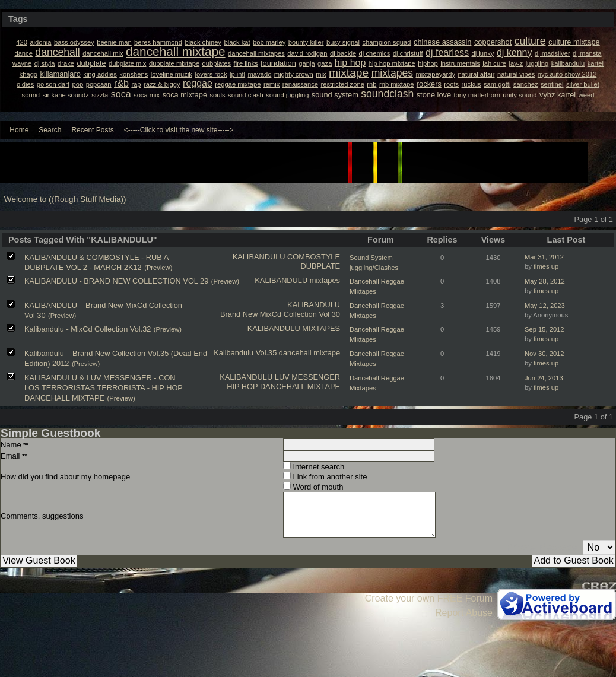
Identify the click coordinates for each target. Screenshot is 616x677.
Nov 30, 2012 (544, 354)
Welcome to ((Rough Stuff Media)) (65, 199)
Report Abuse (464, 613)
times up (546, 266)
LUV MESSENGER (307, 377)
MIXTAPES (321, 328)
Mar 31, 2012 (544, 257)
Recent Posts (92, 130)
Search (50, 130)
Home (19, 130)
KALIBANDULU (259, 257)
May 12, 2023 (545, 306)
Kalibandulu (234, 353)
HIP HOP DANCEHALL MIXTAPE (283, 387)
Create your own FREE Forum (429, 598)
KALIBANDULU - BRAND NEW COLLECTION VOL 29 (116, 281)
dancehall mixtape (309, 353)
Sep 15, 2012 (544, 329)
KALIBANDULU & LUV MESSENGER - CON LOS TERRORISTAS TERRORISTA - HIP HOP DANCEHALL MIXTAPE (104, 388)
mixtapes (325, 280)
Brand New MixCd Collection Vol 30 (280, 314)
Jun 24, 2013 (544, 378)
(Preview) (158, 268)
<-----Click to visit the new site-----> (179, 130)
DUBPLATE (320, 266)
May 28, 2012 (545, 281)
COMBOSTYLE (314, 257)
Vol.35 (266, 353)
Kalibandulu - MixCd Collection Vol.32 (88, 329)
